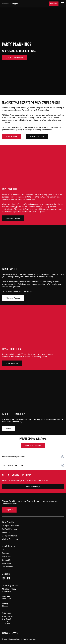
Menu (8, 429)
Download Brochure (14, 58)
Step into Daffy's (33, 487)
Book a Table (12, 136)
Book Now (54, 4)
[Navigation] (62, 4)
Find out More (12, 363)
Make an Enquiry (37, 136)
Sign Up (9, 510)
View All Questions (33, 446)
